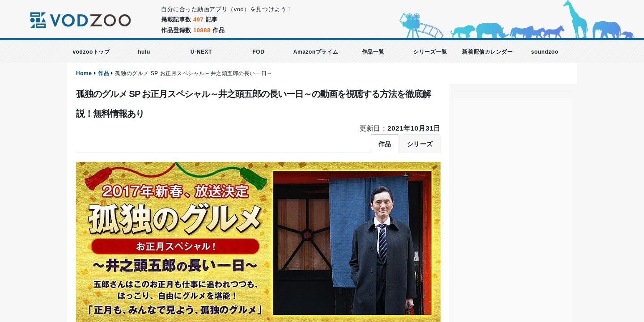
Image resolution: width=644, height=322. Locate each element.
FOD (258, 52)
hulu (144, 52)
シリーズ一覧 (430, 52)
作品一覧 (373, 52)
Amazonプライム (316, 52)
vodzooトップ (91, 52)
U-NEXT (201, 52)
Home (84, 73)
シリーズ (420, 144)
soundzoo (544, 52)
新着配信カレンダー (487, 52)
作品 (104, 73)
